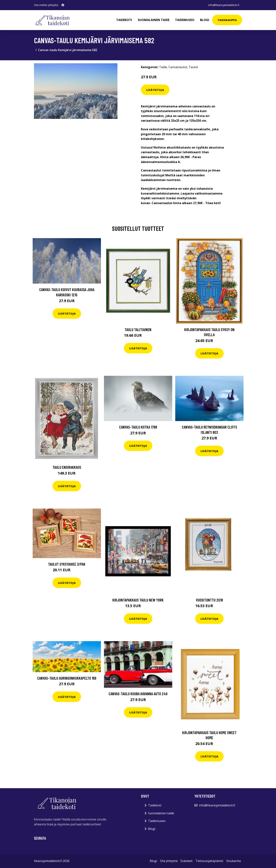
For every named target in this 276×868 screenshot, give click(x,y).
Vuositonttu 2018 (209, 600)
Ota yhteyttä (169, 861)
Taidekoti (124, 20)
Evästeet (187, 861)
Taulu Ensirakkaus (67, 467)
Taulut (193, 67)
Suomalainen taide (154, 20)
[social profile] (63, 5)
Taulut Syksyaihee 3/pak (67, 564)
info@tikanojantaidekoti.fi (224, 5)
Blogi (205, 20)
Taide (163, 67)
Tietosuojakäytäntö (209, 861)
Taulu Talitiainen (138, 329)
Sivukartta (234, 861)
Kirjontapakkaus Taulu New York (138, 600)
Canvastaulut (178, 67)
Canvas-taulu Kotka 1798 (138, 427)
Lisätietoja (155, 90)
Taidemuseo (185, 20)
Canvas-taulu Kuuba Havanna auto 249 (138, 694)
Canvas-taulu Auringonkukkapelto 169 (67, 678)
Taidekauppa (227, 20)
